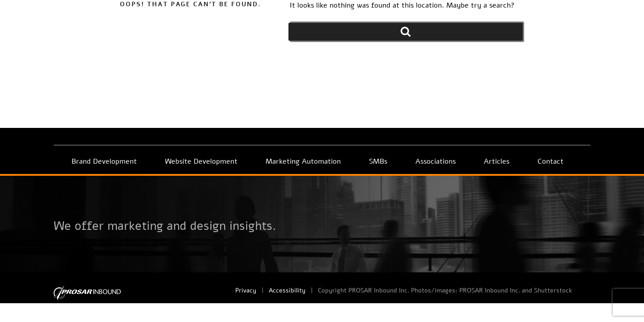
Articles (497, 161)
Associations (436, 161)
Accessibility (287, 290)
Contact (551, 161)
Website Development (201, 161)
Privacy (246, 290)
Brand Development (104, 161)
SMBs (378, 161)
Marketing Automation (303, 161)
